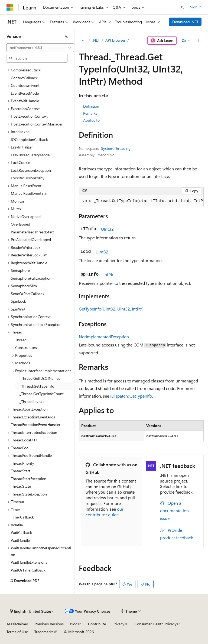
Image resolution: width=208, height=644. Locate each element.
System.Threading (116, 148)
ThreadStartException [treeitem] (29, 479)
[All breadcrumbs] (84, 41)
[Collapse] (66, 36)
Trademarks (44, 632)
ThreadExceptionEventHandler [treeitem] (36, 425)
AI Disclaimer (17, 624)
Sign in (196, 7)
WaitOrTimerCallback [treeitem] (28, 570)
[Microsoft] (10, 7)
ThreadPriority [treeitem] (22, 463)
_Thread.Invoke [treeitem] (32, 402)
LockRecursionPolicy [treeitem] (28, 178)
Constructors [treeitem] (26, 347)
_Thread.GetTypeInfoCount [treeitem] (42, 394)
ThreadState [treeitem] (21, 486)
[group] (141, 201)
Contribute (97, 624)
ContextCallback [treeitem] (24, 78)
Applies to (91, 120)
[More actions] (199, 41)
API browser (115, 40)
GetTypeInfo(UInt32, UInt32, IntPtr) (111, 309)
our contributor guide (105, 512)
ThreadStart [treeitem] (21, 471)
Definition (91, 106)
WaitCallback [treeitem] (21, 532)
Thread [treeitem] (21, 340)
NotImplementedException (104, 337)
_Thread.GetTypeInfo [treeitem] (37, 386)
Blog (74, 624)
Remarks (90, 113)
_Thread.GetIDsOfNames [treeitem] (40, 378)
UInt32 (107, 229)
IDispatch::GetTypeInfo (131, 396)
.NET (96, 40)
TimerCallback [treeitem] (22, 517)
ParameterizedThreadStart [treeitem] (32, 232)
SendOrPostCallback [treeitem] (28, 294)
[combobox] (40, 48)
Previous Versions (49, 624)
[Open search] (183, 7)
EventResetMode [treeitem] (25, 93)
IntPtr (109, 274)
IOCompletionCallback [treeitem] (29, 139)
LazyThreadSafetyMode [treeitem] (30, 155)
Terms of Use (17, 632)
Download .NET (185, 22)
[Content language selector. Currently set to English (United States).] (31, 611)
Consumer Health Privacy (156, 624)
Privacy (118, 624)
